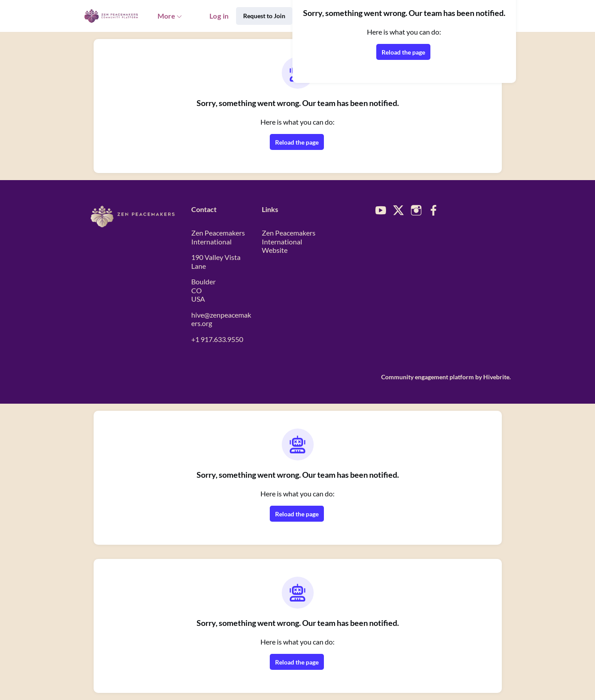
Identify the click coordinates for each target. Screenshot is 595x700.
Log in (219, 16)
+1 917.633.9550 (217, 339)
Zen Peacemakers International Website (289, 241)
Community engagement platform (428, 377)
